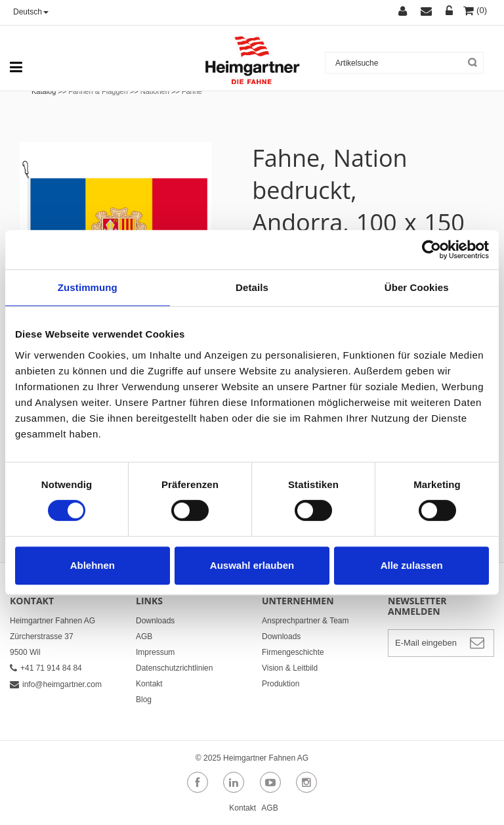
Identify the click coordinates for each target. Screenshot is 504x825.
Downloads (155, 621)
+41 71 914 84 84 (46, 668)
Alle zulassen (412, 565)
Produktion (281, 684)
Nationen (155, 91)
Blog (144, 700)
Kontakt (149, 684)
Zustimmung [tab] (88, 287)
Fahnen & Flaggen (98, 91)
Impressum (155, 652)
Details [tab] (252, 287)
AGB (144, 636)
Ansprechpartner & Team (305, 621)
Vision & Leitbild (290, 668)
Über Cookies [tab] (417, 287)
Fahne (192, 91)
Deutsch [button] (31, 12)
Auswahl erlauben (252, 565)
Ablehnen (93, 565)
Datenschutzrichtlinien (174, 668)
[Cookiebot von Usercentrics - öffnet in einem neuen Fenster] (431, 250)
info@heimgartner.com (56, 684)
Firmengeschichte (293, 652)
